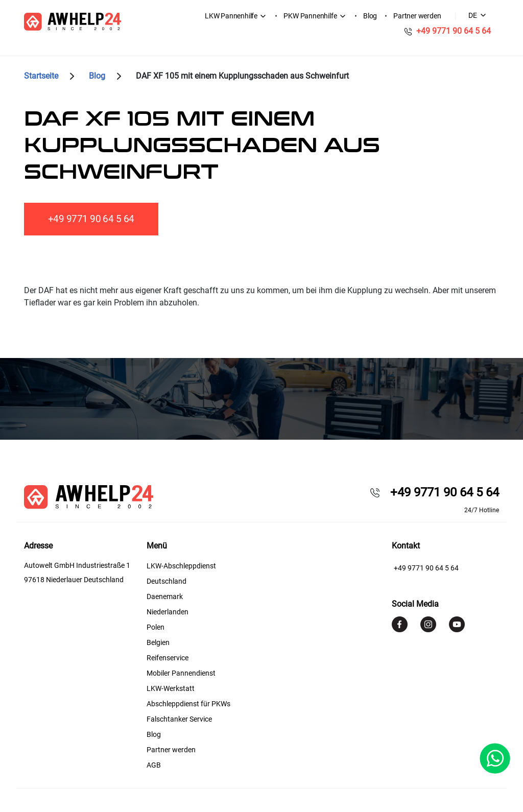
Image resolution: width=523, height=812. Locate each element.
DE (473, 15)
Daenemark (165, 596)
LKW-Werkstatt (171, 688)
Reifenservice (168, 658)
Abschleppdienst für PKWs (188, 704)
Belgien (158, 642)
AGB (154, 765)
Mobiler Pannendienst (181, 673)
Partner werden (417, 16)
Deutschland (167, 581)
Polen (156, 627)
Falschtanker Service (179, 719)
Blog (370, 16)
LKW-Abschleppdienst (181, 566)
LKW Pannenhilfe (231, 16)
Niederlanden (168, 612)
